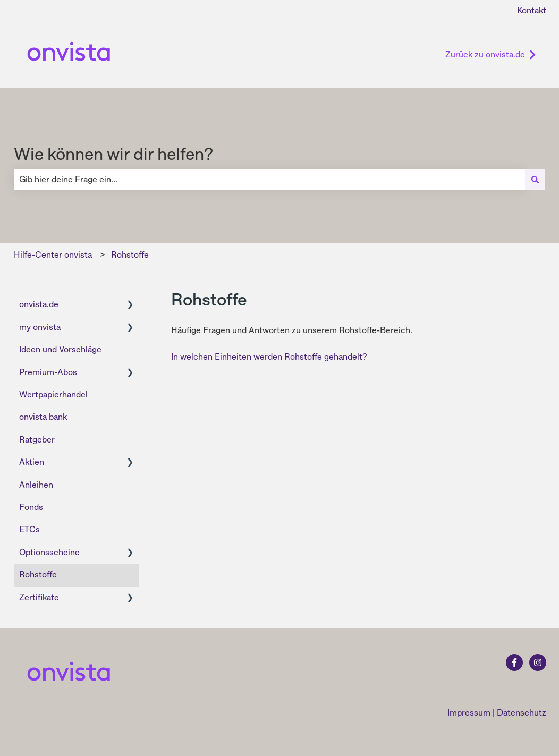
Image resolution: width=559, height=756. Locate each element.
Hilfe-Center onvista (53, 255)
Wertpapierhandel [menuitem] (53, 394)
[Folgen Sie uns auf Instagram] (538, 662)
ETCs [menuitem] (29, 529)
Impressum (469, 713)
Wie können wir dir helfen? (113, 154)
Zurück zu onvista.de (491, 54)
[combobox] (269, 180)
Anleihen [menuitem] (36, 485)
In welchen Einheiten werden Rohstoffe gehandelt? (269, 357)
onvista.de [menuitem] (39, 304)
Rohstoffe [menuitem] (38, 575)
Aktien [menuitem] (32, 462)
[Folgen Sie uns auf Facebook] (514, 662)
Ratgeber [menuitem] (37, 440)
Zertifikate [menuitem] (39, 597)
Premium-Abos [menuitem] (48, 372)
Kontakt (532, 10)
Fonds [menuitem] (31, 507)
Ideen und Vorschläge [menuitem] (60, 349)
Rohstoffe (130, 255)
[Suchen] (535, 180)
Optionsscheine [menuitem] (49, 552)
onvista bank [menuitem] (43, 417)
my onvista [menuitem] (40, 327)
